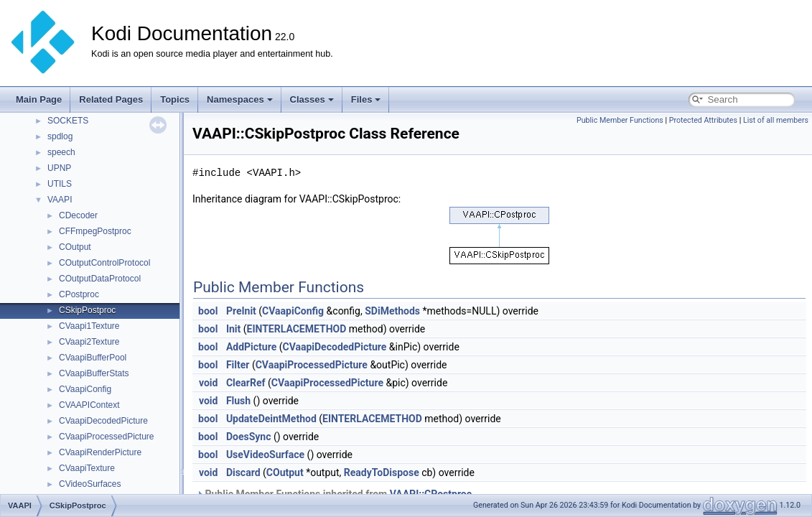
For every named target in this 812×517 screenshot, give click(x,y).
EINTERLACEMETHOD (297, 329)
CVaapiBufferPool (93, 358)
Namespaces (240, 99)
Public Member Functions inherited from (334, 494)
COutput (75, 247)
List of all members (776, 120)
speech (61, 152)
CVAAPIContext (89, 405)
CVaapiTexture (87, 468)
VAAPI (60, 200)
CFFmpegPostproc (95, 231)
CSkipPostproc (87, 310)
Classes (312, 99)
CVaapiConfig (85, 389)
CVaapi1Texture (89, 326)
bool (208, 311)
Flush (238, 401)
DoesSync (249, 437)
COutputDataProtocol (100, 279)
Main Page (39, 99)
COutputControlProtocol (104, 263)
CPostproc (79, 294)
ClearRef (246, 383)
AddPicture (251, 347)
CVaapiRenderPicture (100, 452)
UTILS (60, 184)
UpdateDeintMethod (271, 419)
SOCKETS (68, 121)
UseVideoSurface (265, 455)
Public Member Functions (620, 120)
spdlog (60, 136)
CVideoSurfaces (90, 484)
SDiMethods (392, 311)
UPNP (59, 168)
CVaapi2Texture (89, 342)
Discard (243, 472)
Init (233, 329)
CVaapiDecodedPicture (103, 421)
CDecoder (78, 215)
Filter (238, 365)
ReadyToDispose (382, 472)
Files (366, 99)
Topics (175, 99)
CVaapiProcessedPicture (107, 437)
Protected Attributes (703, 120)
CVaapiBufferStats (94, 373)
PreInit (241, 311)
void (208, 383)
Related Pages (111, 99)
